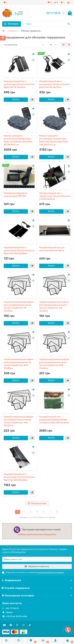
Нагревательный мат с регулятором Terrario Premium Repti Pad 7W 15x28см (19, 84)
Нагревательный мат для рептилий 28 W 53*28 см (52, 249)
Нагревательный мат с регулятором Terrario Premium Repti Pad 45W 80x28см (19, 477)
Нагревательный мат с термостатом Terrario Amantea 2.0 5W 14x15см (55, 196)
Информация (37, 580)
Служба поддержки (37, 588)
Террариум (13, 31)
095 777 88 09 (12, 608)
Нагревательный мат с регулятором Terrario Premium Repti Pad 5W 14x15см (55, 84)
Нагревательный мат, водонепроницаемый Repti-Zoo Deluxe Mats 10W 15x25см (54, 420)
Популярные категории (37, 595)
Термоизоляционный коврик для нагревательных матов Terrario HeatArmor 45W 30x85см (18, 364)
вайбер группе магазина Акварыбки (37, 534)
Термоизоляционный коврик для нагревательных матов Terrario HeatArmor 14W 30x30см (18, 421)
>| (56, 512)
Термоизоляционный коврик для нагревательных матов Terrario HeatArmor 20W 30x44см (54, 364)
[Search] (48, 24)
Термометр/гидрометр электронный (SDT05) (15, 195)
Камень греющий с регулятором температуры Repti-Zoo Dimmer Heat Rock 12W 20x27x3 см (54, 140)
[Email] (37, 559)
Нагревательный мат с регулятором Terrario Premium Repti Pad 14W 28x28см (19, 251)
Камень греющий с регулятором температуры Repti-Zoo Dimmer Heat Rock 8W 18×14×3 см (18, 140)
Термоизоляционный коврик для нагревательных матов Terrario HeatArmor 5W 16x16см (54, 306)
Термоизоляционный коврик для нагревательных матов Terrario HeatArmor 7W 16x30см (18, 306)
